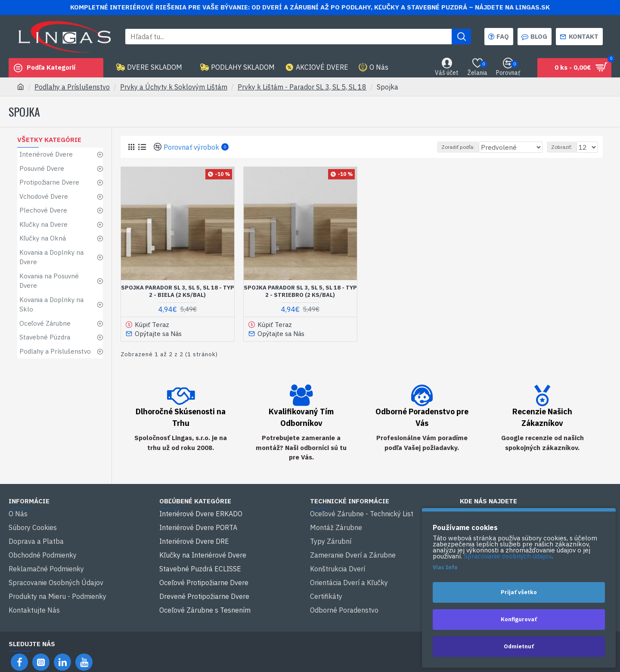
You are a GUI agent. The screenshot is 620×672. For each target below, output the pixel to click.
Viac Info (445, 567)
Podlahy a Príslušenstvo (72, 87)
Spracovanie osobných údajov (508, 556)
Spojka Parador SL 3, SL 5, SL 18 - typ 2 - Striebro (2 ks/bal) (300, 291)
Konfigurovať (519, 619)
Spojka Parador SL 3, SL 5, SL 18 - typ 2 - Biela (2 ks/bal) (178, 291)
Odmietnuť (519, 646)
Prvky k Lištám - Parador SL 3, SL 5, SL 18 (302, 87)
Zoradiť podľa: (460, 147)
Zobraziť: (564, 147)
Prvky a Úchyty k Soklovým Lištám (174, 87)
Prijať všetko (519, 592)
